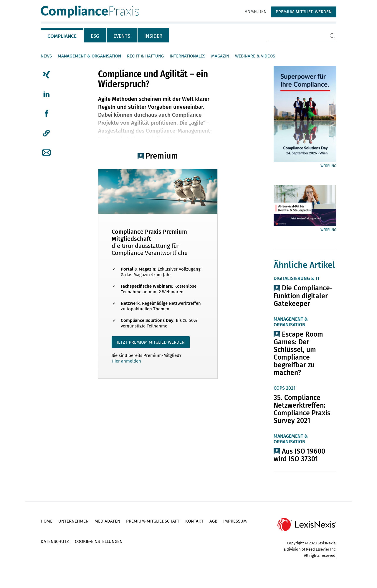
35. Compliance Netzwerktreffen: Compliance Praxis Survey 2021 (302, 409)
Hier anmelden (126, 361)
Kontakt (194, 521)
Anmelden (256, 11)
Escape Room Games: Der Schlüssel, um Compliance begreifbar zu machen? (298, 353)
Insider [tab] (153, 36)
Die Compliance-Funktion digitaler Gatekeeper (303, 296)
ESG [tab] (95, 36)
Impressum (235, 521)
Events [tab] (122, 36)
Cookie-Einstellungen (99, 541)
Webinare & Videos (255, 56)
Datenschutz (55, 541)
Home (47, 521)
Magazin (220, 56)
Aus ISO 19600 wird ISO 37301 (299, 455)
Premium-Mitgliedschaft (153, 521)
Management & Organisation (89, 56)
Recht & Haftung (145, 56)
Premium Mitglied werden (304, 12)
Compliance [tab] (62, 36)
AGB (213, 521)
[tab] (62, 35)
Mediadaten (107, 521)
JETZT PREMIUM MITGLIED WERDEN (151, 342)
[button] (46, 133)
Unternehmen (73, 521)
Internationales (187, 56)
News (46, 56)
